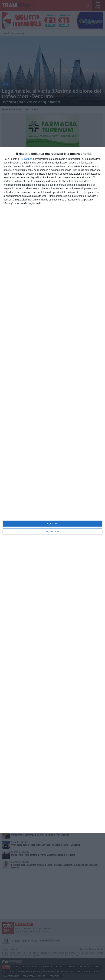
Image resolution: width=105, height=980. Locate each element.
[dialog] (52, 490)
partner (28, 159)
